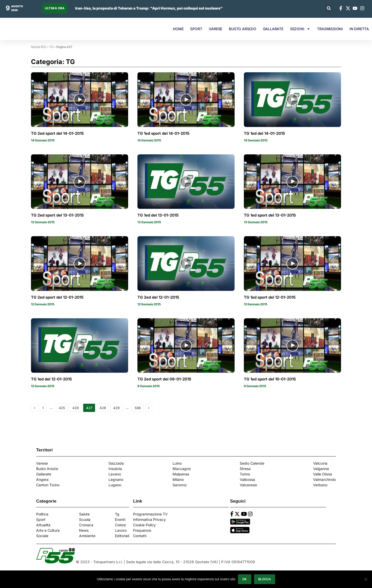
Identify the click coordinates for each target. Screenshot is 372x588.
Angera (42, 479)
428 (103, 408)
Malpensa (181, 474)
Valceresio (248, 485)
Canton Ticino (48, 485)
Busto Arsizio (47, 469)
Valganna (321, 469)
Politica (42, 514)
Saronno (180, 485)
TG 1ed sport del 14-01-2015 (163, 133)
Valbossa (247, 479)
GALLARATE (273, 29)
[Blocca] (366, 579)
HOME (178, 29)
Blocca (265, 579)
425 (62, 408)
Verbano (320, 485)
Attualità (43, 525)
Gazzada (116, 463)
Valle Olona (323, 474)
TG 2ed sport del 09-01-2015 (164, 379)
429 (116, 408)
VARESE (215, 29)
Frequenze (142, 530)
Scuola (85, 519)
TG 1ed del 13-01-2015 (158, 215)
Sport (41, 519)
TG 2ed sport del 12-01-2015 (57, 297)
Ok (245, 579)
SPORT (196, 29)
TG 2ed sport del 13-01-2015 (57, 215)
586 (138, 408)
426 (76, 408)
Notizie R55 (39, 47)
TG (51, 47)
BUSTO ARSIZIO (242, 29)
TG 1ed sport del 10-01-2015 (270, 379)
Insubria (115, 469)
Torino (245, 474)
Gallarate (44, 474)
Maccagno (182, 469)
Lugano (115, 485)
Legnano (116, 479)
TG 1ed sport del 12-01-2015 (270, 297)
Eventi (120, 519)
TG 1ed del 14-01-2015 (264, 133)
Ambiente (87, 536)
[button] (329, 8)
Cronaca (86, 525)
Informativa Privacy (149, 519)
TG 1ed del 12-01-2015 (51, 379)
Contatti (140, 536)
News (84, 530)
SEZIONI (300, 29)
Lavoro (121, 530)
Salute (84, 514)
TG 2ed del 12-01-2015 (158, 297)
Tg (117, 514)
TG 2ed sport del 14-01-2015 (57, 133)
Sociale (42, 536)
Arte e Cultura (48, 530)
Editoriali (122, 536)
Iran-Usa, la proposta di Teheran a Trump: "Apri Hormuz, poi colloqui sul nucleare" (149, 8)
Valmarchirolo (324, 479)
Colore (120, 525)
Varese (42, 463)
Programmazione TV (150, 514)
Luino (177, 463)
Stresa (245, 469)
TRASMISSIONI (330, 29)
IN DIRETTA (359, 29)
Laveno (115, 474)
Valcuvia (320, 463)
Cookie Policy (144, 525)
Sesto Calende (252, 463)
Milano (178, 479)
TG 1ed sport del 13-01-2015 (270, 215)
